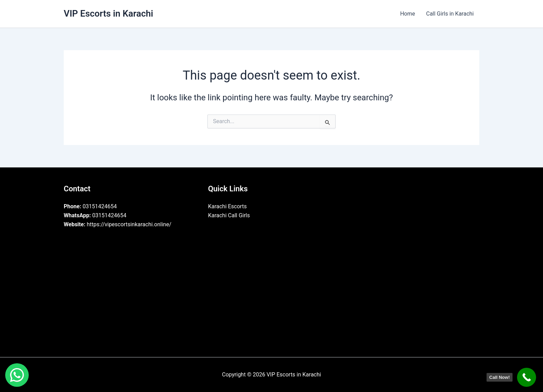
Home (407, 14)
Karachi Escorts (228, 206)
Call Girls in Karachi (450, 14)
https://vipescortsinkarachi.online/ (118, 224)
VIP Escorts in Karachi (108, 13)
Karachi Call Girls (229, 215)
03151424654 (90, 206)
